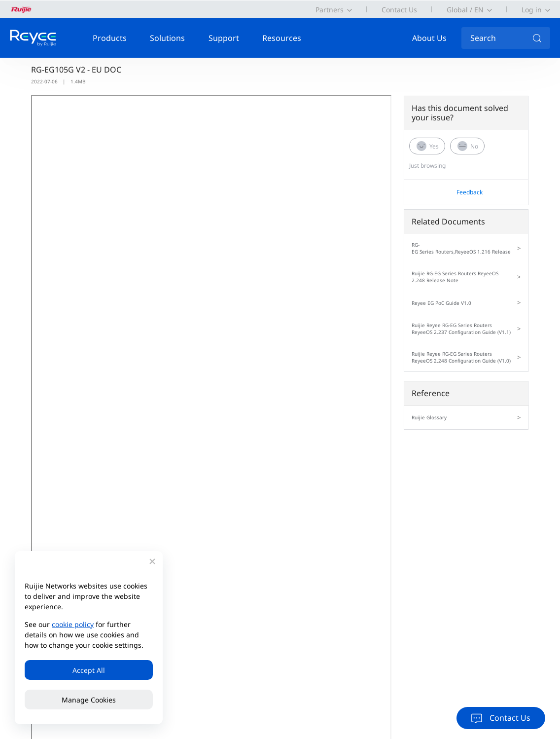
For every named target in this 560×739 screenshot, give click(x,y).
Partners (330, 10)
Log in (532, 10)
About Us (429, 38)
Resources (282, 38)
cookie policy (73, 624)
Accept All (89, 670)
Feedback (470, 192)
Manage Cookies (89, 700)
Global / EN (465, 10)
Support (224, 38)
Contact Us (399, 10)
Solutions (167, 38)
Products (110, 38)
